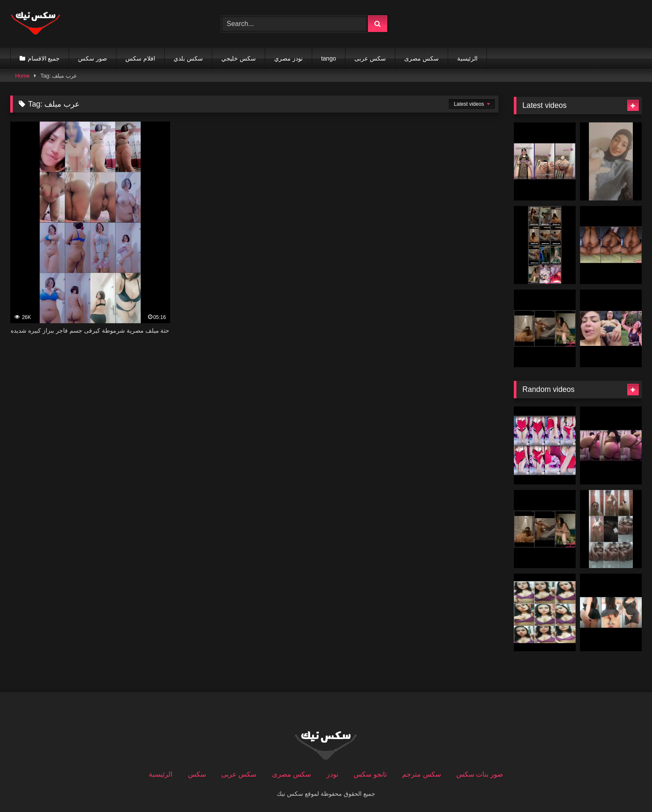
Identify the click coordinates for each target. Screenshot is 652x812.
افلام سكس (140, 58)
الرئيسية (467, 58)
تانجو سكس (370, 774)
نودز (332, 774)
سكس (197, 774)
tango (329, 58)
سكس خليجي (239, 58)
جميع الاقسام (44, 58)
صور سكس (93, 58)
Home (23, 76)
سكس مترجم (421, 774)
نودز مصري (288, 58)
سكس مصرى (422, 58)
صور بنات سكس (480, 774)
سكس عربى (370, 58)
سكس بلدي (188, 58)
